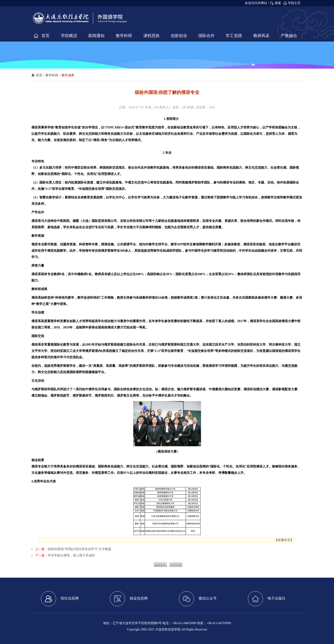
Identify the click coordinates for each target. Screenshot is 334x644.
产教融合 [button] (289, 36)
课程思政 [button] (152, 36)
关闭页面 (176, 565)
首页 (39, 75)
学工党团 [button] (234, 36)
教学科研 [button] (124, 36)
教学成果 (68, 75)
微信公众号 (198, 599)
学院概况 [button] (69, 36)
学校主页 (294, 3)
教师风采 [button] (261, 36)
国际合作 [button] (206, 36)
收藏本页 (284, 540)
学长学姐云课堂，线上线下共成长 (71, 555)
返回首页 (160, 565)
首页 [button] (45, 36)
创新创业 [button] (179, 36)
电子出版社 (267, 599)
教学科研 (52, 75)
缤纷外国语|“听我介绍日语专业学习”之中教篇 (79, 549)
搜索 (278, 3)
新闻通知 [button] (96, 36)
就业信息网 (129, 599)
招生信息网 (60, 599)
